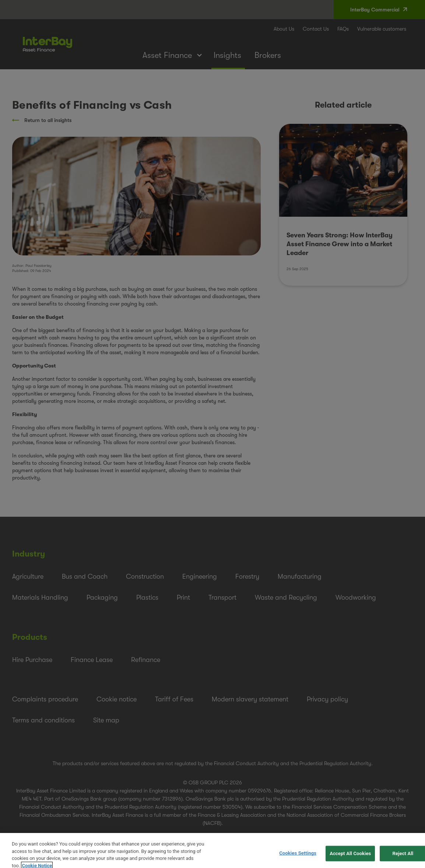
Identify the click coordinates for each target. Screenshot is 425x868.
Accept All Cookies (350, 857)
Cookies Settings (298, 857)
